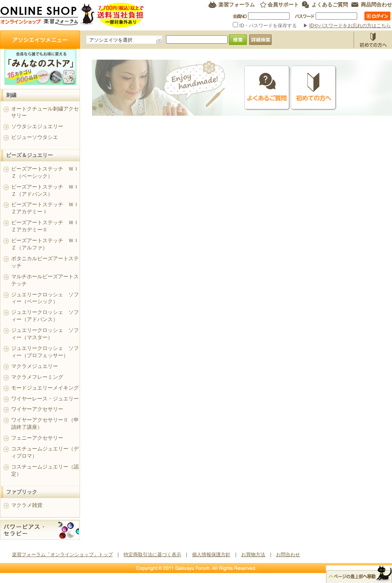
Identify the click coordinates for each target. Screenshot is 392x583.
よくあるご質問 (330, 5)
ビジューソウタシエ (35, 137)
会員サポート (283, 5)
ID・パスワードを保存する (266, 26)
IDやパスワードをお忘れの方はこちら (350, 26)
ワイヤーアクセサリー (37, 409)
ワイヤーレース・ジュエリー (45, 399)
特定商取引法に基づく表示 (152, 555)
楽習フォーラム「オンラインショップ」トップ (62, 555)
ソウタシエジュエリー (37, 126)
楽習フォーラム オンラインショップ (72, 15)
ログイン (377, 16)
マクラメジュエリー (35, 366)
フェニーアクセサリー (37, 438)
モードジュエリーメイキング (45, 388)
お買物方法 (373, 40)
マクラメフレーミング (37, 377)
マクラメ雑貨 (27, 505)
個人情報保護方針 (211, 555)
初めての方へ (314, 88)
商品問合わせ (376, 5)
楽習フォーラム (237, 5)
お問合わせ (288, 555)
